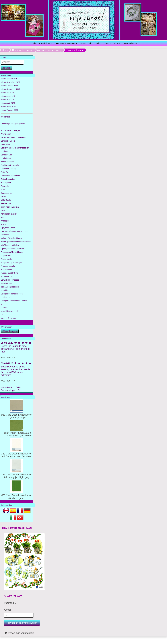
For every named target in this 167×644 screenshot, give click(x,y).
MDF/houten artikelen (10, 245)
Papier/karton (6, 256)
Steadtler (5, 290)
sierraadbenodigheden (10, 287)
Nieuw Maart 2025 (8, 107)
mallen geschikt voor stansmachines (16, 242)
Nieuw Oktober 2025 (9, 86)
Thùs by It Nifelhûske (42, 43)
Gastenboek (86, 43)
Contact (107, 43)
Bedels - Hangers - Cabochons (14, 137)
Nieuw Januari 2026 (9, 79)
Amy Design (6, 134)
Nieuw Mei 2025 (7, 100)
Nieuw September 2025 (11, 89)
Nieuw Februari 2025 (9, 110)
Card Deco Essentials (10, 165)
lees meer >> (8, 357)
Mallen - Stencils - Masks (11, 238)
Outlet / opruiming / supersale (13, 124)
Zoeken (7, 68)
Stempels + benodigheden (12, 294)
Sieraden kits (6, 283)
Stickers (4, 308)
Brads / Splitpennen (9, 158)
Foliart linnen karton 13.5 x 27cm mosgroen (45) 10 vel (17, 433)
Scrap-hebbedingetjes (10, 280)
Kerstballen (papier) (9, 214)
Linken (117, 43)
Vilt (2, 315)
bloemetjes (5, 144)
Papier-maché (7, 259)
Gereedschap (6, 193)
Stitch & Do (5, 297)
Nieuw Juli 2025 (7, 93)
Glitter (3, 196)
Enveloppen (6, 183)
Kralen (3, 224)
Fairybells (5, 186)
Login (97, 43)
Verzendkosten (131, 43)
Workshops (5, 117)
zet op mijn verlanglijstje (19, 633)
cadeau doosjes (7, 162)
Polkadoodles (6, 269)
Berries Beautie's (8, 141)
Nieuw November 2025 (10, 82)
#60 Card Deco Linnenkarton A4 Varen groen (17, 495)
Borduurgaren (7, 155)
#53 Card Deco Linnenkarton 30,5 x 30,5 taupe (17, 415)
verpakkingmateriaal (9, 311)
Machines (5, 235)
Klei (2, 217)
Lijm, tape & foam (8, 228)
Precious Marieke (8, 266)
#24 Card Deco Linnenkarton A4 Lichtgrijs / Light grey (17, 475)
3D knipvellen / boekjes (10, 130)
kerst (3, 210)
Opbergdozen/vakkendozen (12, 249)
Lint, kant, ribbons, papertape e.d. (15, 231)
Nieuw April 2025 (8, 103)
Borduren (5, 151)
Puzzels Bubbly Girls (9, 273)
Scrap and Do (7, 276)
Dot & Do (5, 172)
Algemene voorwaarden (66, 43)
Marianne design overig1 (49, 50)
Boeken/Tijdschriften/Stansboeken (15, 148)
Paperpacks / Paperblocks (12, 252)
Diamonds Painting (9, 169)
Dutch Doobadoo (8, 179)
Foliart (3, 190)
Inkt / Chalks (6, 200)
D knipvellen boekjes (23, 50)
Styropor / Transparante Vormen (14, 301)
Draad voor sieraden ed (11, 176)
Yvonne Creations (8, 318)
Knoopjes (5, 221)
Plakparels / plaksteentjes (11, 263)
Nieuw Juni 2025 (8, 96)
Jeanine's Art (6, 203)
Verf (2, 304)
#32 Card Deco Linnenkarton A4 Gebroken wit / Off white (17, 454)
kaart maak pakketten (10, 207)
